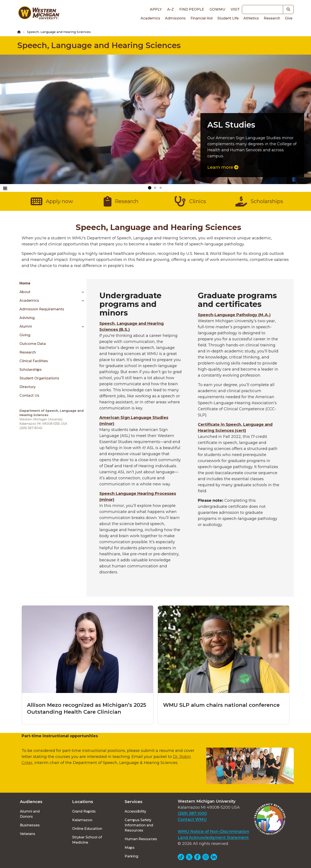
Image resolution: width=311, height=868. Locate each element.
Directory (28, 387)
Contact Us (29, 395)
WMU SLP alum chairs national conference (221, 705)
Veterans (28, 834)
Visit (235, 9)
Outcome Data (33, 344)
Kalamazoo (82, 820)
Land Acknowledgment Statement (213, 838)
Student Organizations (39, 378)
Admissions (175, 18)
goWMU (217, 9)
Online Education (87, 829)
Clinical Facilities (34, 361)
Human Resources (141, 839)
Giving (25, 335)
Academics (150, 18)
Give (289, 18)
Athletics (251, 18)
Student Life (228, 18)
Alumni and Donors (30, 814)
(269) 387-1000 (192, 813)
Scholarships (31, 370)
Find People (192, 9)
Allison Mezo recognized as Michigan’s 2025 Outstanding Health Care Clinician (87, 708)
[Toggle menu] (81, 292)
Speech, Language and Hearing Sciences (99, 45)
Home (25, 283)
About (25, 292)
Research (272, 18)
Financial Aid (202, 18)
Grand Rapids (84, 811)
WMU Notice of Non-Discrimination (213, 832)
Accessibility (135, 811)
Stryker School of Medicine (87, 840)
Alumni (26, 326)
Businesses (30, 825)
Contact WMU (192, 819)
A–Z (171, 9)
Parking (131, 856)
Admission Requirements (42, 309)
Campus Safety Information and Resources (139, 825)
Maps (130, 848)
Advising (27, 318)
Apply (156, 9)
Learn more (223, 167)
